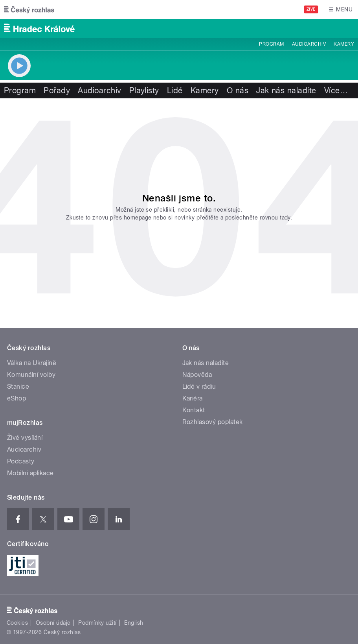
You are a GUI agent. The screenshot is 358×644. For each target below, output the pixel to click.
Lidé (175, 90)
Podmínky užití (97, 623)
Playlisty (144, 90)
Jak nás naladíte (286, 90)
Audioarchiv (309, 44)
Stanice (18, 387)
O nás (238, 90)
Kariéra (193, 398)
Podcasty (21, 461)
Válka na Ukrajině (32, 363)
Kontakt (194, 410)
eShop (17, 398)
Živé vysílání (25, 438)
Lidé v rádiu (199, 387)
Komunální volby (31, 375)
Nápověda (197, 375)
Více (336, 90)
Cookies (17, 623)
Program (271, 44)
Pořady (57, 90)
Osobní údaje (53, 623)
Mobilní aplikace (30, 473)
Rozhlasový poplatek (213, 422)
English (134, 623)
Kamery (344, 44)
